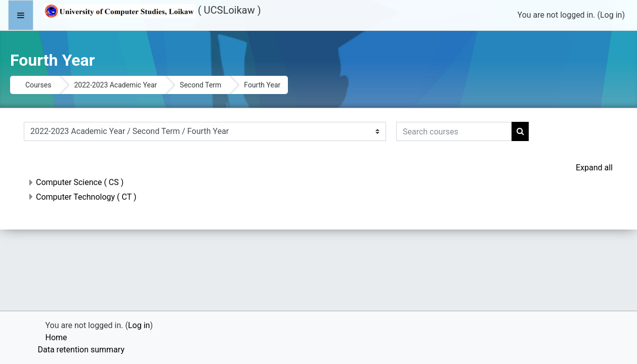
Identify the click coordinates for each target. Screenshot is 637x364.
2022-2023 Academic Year (115, 85)
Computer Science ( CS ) (80, 182)
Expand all (594, 168)
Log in (611, 15)
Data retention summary (81, 350)
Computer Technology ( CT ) (86, 197)
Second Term (200, 85)
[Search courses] (454, 131)
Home (56, 337)
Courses (38, 85)
